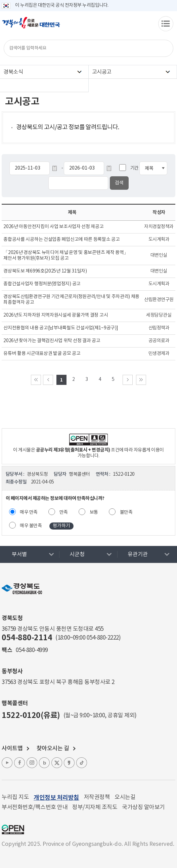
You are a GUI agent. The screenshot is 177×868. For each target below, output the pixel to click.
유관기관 (138, 554)
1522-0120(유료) (31, 716)
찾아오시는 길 (53, 749)
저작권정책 (97, 797)
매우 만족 (29, 512)
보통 (94, 512)
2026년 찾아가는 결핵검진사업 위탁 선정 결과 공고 (52, 341)
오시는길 (125, 797)
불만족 (126, 512)
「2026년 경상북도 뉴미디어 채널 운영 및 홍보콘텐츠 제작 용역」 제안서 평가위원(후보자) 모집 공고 (66, 256)
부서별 (19, 554)
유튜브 (7, 763)
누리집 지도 (15, 797)
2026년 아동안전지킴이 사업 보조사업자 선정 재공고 (53, 227)
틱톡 (82, 763)
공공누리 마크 (13, 829)
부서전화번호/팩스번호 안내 (35, 807)
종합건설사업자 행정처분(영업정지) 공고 (42, 284)
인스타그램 (32, 763)
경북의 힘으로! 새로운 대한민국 (31, 26)
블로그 (44, 763)
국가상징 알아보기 (143, 807)
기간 (135, 168)
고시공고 (102, 72)
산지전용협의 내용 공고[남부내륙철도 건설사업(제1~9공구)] (60, 328)
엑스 (57, 763)
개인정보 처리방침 (56, 798)
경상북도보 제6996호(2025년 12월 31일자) (45, 271)
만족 (64, 512)
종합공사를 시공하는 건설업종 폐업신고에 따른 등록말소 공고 (61, 240)
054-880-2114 (27, 638)
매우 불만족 (31, 526)
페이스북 (19, 763)
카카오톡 (69, 763)
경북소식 (13, 72)
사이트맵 (12, 749)
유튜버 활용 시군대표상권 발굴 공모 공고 (42, 354)
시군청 (77, 554)
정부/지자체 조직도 (95, 807)
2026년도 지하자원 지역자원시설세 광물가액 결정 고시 (56, 315)
